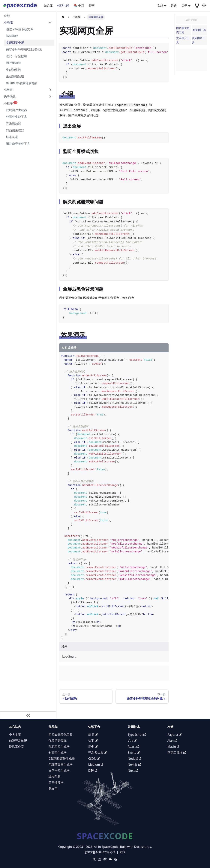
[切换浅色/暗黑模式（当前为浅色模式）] (204, 6)
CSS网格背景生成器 (62, 759)
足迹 (174, 6)
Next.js (134, 765)
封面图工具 (199, 30)
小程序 (11, 103)
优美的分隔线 (58, 741)
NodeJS (135, 759)
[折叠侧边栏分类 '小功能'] (50, 22)
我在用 (53, 788)
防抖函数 (12, 36)
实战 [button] (160, 6)
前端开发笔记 (18, 741)
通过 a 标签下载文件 (20, 29)
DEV (93, 771)
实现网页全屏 (15, 43)
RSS (122, 852)
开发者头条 (97, 753)
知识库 (48, 6)
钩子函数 (10, 97)
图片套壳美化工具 (18, 144)
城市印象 (55, 777)
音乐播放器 (13, 123)
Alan (172, 741)
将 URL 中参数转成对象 (22, 83)
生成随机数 (13, 70)
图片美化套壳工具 (183, 30)
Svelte (134, 753)
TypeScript (137, 735)
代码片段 (63, 6)
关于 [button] (184, 6)
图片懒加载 (13, 63)
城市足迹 (12, 137)
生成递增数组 (15, 76)
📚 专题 (79, 6)
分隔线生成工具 (16, 117)
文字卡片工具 (183, 40)
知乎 (93, 741)
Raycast (174, 735)
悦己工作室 (16, 747)
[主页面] (63, 17)
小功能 (8, 22)
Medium (96, 765)
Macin (173, 747)
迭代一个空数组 (16, 56)
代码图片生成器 (16, 110)
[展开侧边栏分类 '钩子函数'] (50, 97)
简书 (93, 735)
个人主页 (15, 735)
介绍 (7, 16)
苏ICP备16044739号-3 (100, 852)
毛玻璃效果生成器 (61, 765)
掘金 (93, 747)
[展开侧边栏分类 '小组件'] (50, 90)
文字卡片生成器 (59, 771)
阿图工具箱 (177, 753)
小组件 (8, 90)
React (133, 747)
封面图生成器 (15, 130)
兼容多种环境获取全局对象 (24, 49)
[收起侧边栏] (28, 715)
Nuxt (133, 771)
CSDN (94, 759)
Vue (132, 741)
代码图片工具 (199, 40)
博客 (92, 6)
